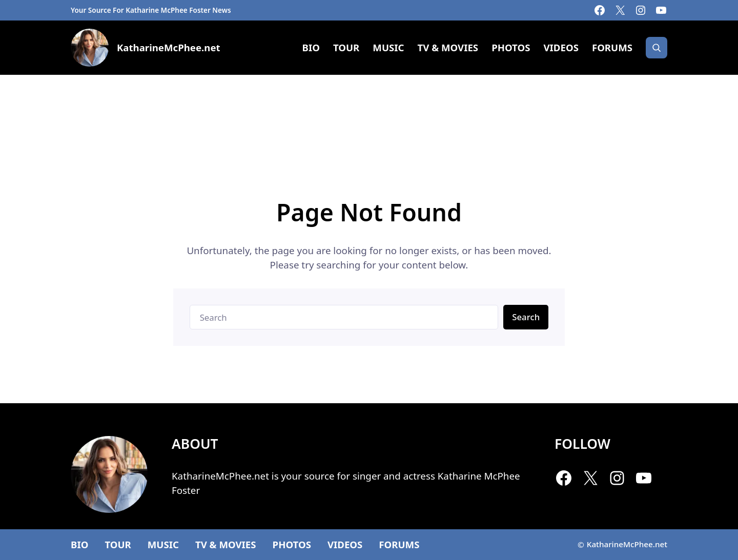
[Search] (657, 48)
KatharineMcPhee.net (169, 47)
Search (526, 317)
